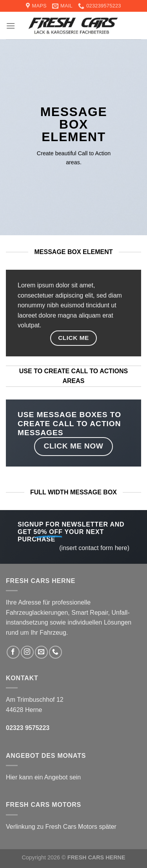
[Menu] (11, 26)
